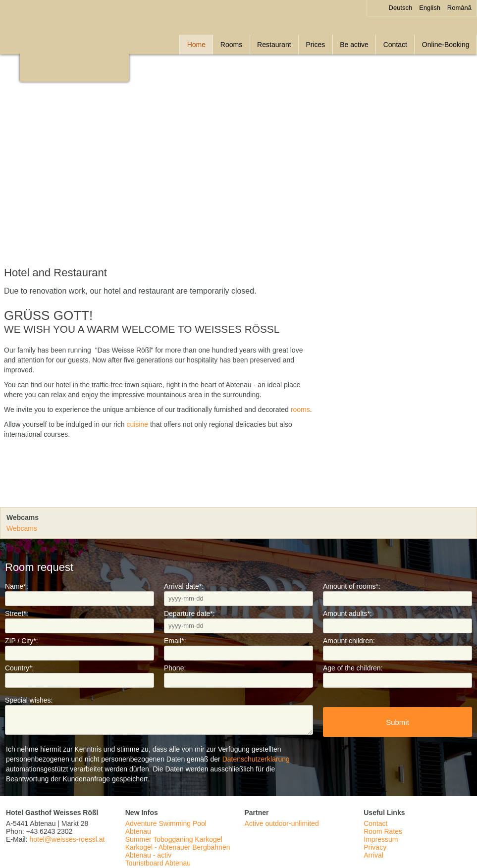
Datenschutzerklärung (256, 759)
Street (17, 613)
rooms (300, 409)
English (430, 8)
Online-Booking (446, 45)
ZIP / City (22, 641)
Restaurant (274, 45)
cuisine (137, 424)
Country (19, 668)
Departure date (189, 613)
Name (17, 586)
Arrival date (184, 586)
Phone (175, 668)
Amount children (349, 641)
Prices (315, 45)
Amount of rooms (352, 586)
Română (459, 8)
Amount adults (347, 613)
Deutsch (401, 8)
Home (196, 45)
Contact (395, 45)
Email (175, 641)
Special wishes (29, 700)
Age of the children (353, 668)
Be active (354, 45)
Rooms (231, 45)
